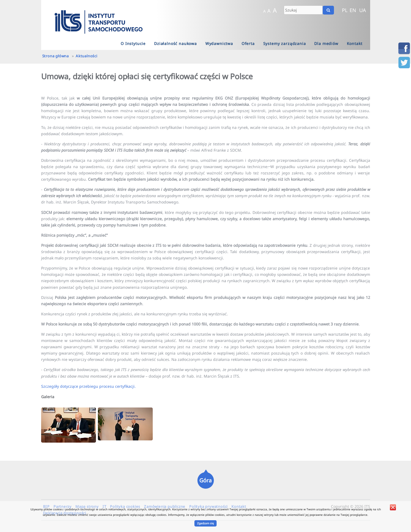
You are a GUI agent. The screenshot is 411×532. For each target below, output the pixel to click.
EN (353, 10)
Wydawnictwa (219, 43)
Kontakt (355, 43)
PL (345, 10)
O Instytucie (133, 43)
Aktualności (87, 56)
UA (363, 10)
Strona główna (56, 56)
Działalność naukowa (175, 43)
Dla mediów (326, 43)
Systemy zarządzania (285, 43)
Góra (205, 480)
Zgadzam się (205, 523)
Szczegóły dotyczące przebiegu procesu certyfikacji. (88, 386)
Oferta (248, 43)
